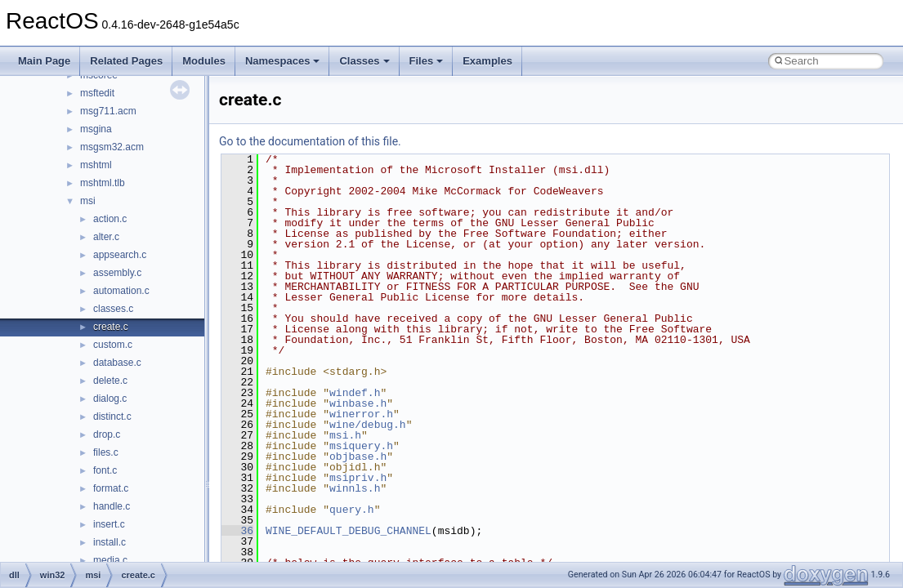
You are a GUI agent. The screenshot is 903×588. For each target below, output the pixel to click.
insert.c (109, 524)
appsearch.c (120, 255)
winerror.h (361, 414)
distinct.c (112, 416)
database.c (117, 363)
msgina (96, 129)
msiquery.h (361, 446)
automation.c (121, 291)
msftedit (97, 93)
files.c (106, 452)
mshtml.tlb (103, 183)
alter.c (106, 237)
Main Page (44, 61)
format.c (111, 488)
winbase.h (358, 403)
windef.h (355, 393)
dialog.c (110, 399)
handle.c (112, 506)
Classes (364, 61)
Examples (487, 61)
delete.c (110, 381)
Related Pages (126, 61)
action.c (110, 219)
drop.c (107, 434)
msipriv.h (358, 478)
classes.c (113, 309)
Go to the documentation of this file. (310, 141)
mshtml (96, 165)
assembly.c (117, 273)
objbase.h (358, 457)
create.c (111, 327)
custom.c (113, 345)
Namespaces (283, 61)
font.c (105, 470)
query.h (352, 510)
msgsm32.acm (112, 147)
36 (237, 531)
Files (427, 61)
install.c (110, 542)
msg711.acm (108, 111)
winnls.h (355, 488)
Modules (204, 61)
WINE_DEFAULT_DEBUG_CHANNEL (349, 531)
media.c (110, 560)
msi (88, 201)
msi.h (345, 435)
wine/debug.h (368, 425)
